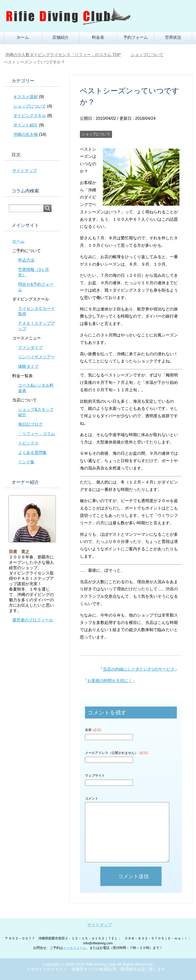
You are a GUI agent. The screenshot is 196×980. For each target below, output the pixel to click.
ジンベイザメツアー (36, 357)
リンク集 (26, 462)
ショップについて (96, 134)
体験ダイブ (28, 366)
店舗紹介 (60, 37)
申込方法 (26, 260)
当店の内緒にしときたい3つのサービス (139, 669)
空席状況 (173, 37)
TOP (63, 55)
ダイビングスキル (30, 116)
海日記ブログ (30, 424)
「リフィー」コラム (36, 434)
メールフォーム (75, 948)
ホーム (23, 37)
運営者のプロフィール (33, 620)
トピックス (28, 443)
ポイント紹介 (26, 125)
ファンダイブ (30, 348)
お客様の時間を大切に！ (110, 681)
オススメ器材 (26, 97)
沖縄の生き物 (26, 134)
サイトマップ (24, 171)
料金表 (98, 37)
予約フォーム (136, 37)
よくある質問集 (32, 453)
